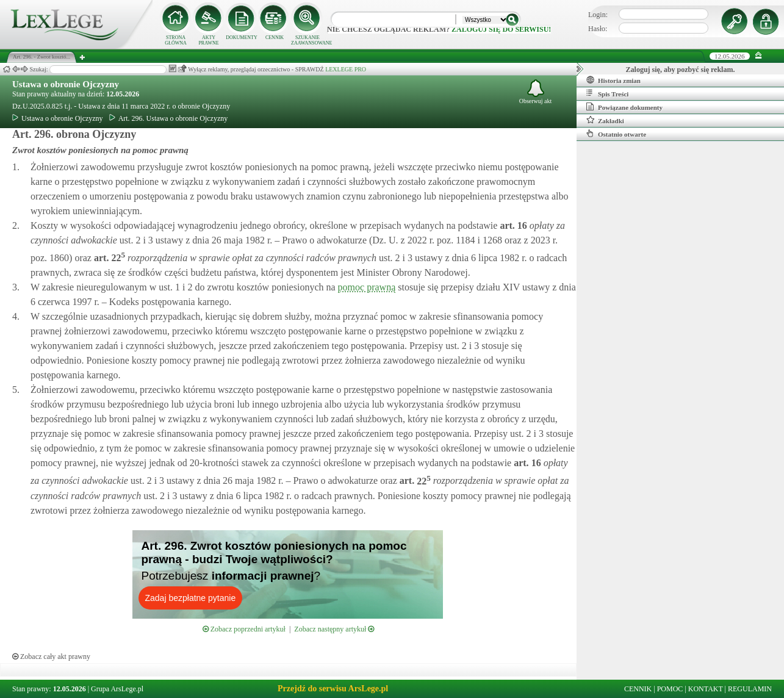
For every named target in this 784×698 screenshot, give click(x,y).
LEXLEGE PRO (346, 69)
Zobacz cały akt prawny (51, 657)
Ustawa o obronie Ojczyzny (66, 84)
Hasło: (598, 29)
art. (512, 225)
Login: (598, 15)
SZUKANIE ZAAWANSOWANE (307, 40)
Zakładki (605, 120)
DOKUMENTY (242, 38)
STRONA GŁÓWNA (176, 40)
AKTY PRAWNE (208, 40)
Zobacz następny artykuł (334, 629)
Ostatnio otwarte (616, 134)
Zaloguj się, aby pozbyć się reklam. (681, 70)
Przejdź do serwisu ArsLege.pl (333, 689)
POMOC (670, 689)
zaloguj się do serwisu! (501, 29)
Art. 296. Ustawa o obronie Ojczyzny (169, 118)
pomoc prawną (367, 287)
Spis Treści (607, 93)
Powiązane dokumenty (624, 107)
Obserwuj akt (536, 92)
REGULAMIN (750, 689)
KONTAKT (706, 689)
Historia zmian (613, 80)
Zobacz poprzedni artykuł (244, 629)
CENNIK (275, 38)
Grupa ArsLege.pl (117, 689)
